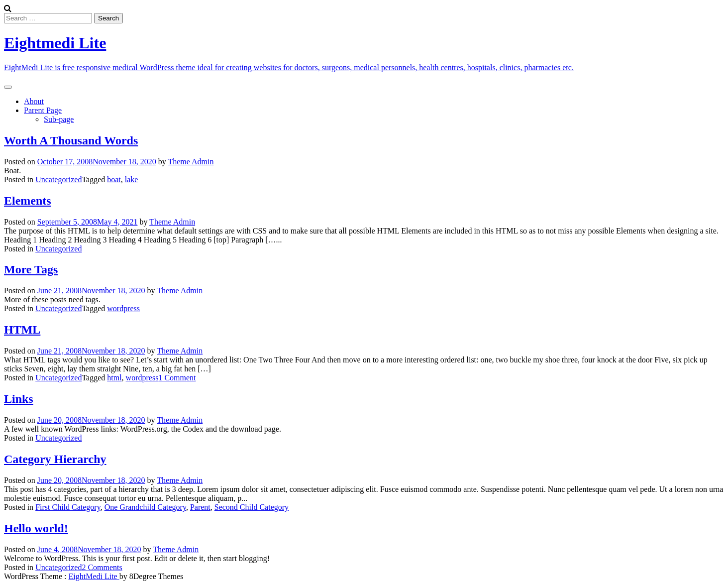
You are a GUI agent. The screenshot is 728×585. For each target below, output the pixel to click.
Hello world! (36, 528)
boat (114, 179)
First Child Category (68, 507)
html (114, 378)
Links (19, 399)
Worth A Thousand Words (71, 140)
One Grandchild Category (145, 507)
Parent (200, 507)
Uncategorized (58, 179)
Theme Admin (191, 162)
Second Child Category (252, 507)
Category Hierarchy (55, 459)
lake (132, 179)
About (34, 101)
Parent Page (43, 110)
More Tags (31, 269)
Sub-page (59, 119)
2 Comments (102, 567)
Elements (28, 201)
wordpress (123, 308)
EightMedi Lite (94, 576)
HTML (22, 330)
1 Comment (177, 378)
